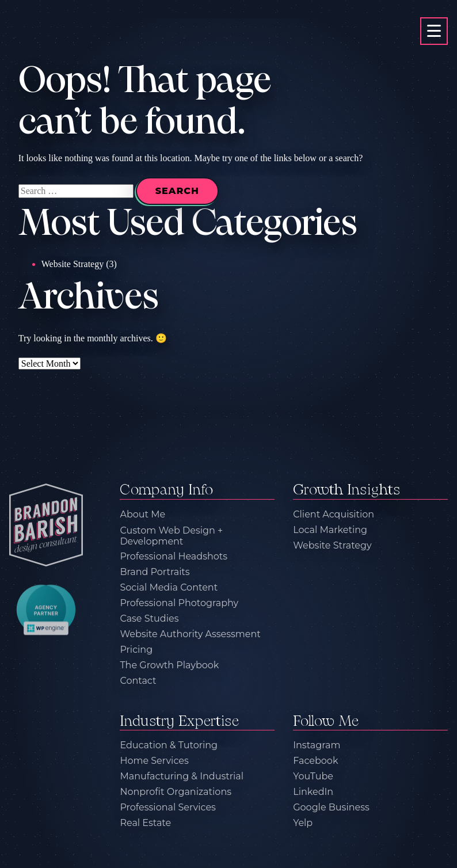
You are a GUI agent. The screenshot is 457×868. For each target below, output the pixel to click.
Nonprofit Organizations (176, 792)
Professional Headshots (174, 556)
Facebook (315, 761)
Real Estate (145, 823)
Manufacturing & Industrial (182, 777)
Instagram (317, 746)
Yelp (303, 823)
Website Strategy (73, 264)
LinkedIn (313, 792)
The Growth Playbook (169, 665)
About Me (142, 514)
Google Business (331, 808)
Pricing (136, 650)
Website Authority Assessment (190, 634)
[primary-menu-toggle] (434, 31)
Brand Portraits (155, 572)
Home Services (154, 761)
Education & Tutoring (169, 746)
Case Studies (149, 618)
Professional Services (168, 808)
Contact (138, 681)
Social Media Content (169, 587)
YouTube (313, 777)
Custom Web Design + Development (171, 536)
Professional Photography (179, 603)
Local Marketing (330, 530)
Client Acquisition (334, 514)
